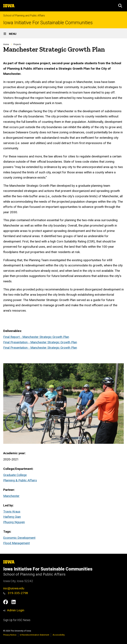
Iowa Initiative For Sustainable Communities (48, 23)
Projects (17, 44)
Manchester (11, 496)
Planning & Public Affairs (20, 480)
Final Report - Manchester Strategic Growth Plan (36, 337)
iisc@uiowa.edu (14, 588)
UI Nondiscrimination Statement (35, 635)
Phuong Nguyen (14, 522)
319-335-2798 (16, 593)
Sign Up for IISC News (17, 620)
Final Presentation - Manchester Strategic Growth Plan (40, 342)
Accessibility (59, 635)
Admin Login (16, 610)
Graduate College (15, 475)
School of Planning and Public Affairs (24, 16)
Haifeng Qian (12, 517)
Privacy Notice (10, 635)
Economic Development (19, 538)
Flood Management (16, 543)
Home (6, 44)
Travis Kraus (12, 512)
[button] (120, 6)
